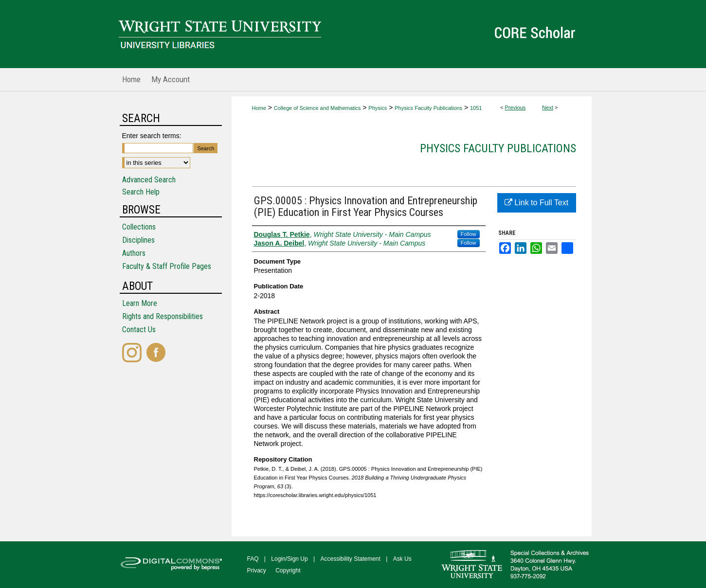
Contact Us (139, 330)
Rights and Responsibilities (163, 316)
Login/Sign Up (289, 559)
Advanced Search (149, 180)
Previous (516, 107)
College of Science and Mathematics (317, 108)
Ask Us (402, 559)
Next (548, 107)
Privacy (257, 570)
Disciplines (138, 240)
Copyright (288, 570)
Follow (469, 234)
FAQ (253, 559)
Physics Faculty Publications (428, 108)
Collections (139, 227)
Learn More (140, 303)
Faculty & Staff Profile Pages (167, 266)
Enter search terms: (152, 136)
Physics (378, 108)
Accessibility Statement (351, 559)
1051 (476, 108)
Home (259, 108)
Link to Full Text (536, 203)
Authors (134, 253)
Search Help (141, 192)
